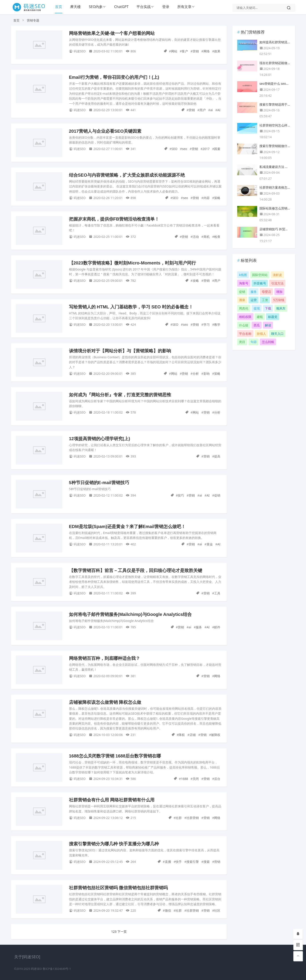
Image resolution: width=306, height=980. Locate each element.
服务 (199, 627)
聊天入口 (277, 334)
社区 (217, 910)
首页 (59, 7)
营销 (196, 51)
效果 (217, 51)
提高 (217, 456)
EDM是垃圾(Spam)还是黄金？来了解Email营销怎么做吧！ (127, 526)
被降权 (216, 735)
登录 (166, 7)
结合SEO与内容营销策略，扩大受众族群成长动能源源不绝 (127, 175)
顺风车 (281, 308)
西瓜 (257, 325)
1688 (184, 779)
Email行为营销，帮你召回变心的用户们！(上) (114, 77)
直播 (168, 862)
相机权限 (245, 317)
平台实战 (144, 7)
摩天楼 (75, 7)
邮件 (217, 627)
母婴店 (267, 292)
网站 (174, 51)
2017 (206, 149)
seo (185, 149)
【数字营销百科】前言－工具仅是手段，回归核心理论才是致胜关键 (136, 570)
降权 (182, 735)
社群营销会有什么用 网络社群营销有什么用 (112, 800)
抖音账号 (260, 283)
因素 (217, 149)
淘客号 (244, 283)
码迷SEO (36, 969)
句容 (254, 342)
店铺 (193, 735)
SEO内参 (96, 7)
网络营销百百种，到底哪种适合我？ (105, 658)
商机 (207, 237)
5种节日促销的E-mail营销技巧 (99, 483)
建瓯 (260, 317)
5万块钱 (279, 300)
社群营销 (193, 818)
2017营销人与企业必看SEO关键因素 (105, 131)
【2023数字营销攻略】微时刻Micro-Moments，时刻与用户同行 (132, 263)
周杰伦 (244, 308)
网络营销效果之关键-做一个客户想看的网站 (112, 33)
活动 (196, 237)
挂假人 (261, 334)
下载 (268, 308)
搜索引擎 (193, 862)
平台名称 (245, 334)
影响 (207, 374)
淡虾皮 (277, 275)
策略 (217, 198)
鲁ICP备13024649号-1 (57, 969)
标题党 (273, 317)
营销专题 (33, 20)
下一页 (122, 932)
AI (219, 110)
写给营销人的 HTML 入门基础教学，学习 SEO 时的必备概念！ (131, 307)
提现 (257, 308)
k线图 (243, 275)
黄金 (210, 544)
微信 (168, 910)
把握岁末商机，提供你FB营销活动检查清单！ (114, 219)
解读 (268, 325)
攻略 (196, 281)
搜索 (207, 862)
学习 (207, 324)
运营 (254, 300)
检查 (217, 237)
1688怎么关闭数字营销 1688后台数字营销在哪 (115, 756)
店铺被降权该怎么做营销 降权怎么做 (105, 702)
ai (211, 110)
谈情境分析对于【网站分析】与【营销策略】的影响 (120, 351)
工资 (265, 300)
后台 (217, 779)
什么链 (244, 325)
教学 (217, 324)
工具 (217, 593)
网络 (207, 51)
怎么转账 (268, 342)
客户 (185, 51)
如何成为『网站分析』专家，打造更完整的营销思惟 (120, 395)
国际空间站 (260, 275)
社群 (179, 818)
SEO (174, 149)
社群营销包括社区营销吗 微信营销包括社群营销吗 (118, 888)
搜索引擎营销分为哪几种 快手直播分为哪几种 (114, 844)
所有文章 (184, 7)
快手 (179, 862)
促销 (217, 495)
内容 (207, 198)
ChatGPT (121, 7)
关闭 (196, 779)
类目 (242, 342)
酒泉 (242, 300)
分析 (196, 374)
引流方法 (277, 283)
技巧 (181, 495)
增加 (279, 292)
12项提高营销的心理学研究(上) (100, 439)
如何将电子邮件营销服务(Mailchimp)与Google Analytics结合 (130, 614)
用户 (203, 110)
